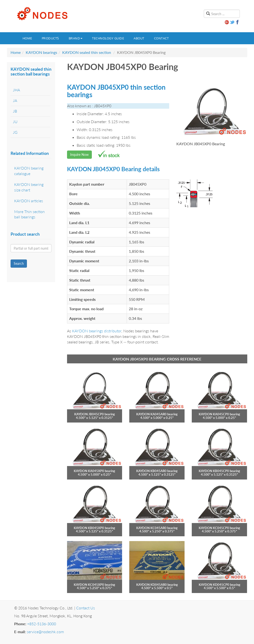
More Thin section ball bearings (29, 214)
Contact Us (86, 608)
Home (27, 38)
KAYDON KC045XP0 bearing (94, 585)
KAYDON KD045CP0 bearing (220, 585)
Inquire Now (79, 155)
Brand (76, 38)
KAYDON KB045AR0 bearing (157, 471)
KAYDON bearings (41, 52)
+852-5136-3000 (42, 624)
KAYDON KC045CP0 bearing (219, 528)
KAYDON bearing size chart (29, 187)
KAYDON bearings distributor (97, 331)
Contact (161, 38)
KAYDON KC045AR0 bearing (157, 528)
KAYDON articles (29, 201)
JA (15, 100)
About (139, 38)
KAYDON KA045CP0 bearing (219, 414)
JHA (16, 90)
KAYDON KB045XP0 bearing (94, 528)
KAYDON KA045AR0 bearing (157, 414)
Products (50, 38)
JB (15, 111)
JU (15, 122)
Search (19, 263)
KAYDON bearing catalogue (29, 171)
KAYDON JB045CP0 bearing (95, 414)
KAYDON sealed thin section (87, 52)
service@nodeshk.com (45, 632)
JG (15, 132)
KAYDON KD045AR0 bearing (157, 585)
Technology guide (108, 38)
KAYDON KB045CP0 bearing (219, 471)
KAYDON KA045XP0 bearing (94, 471)
